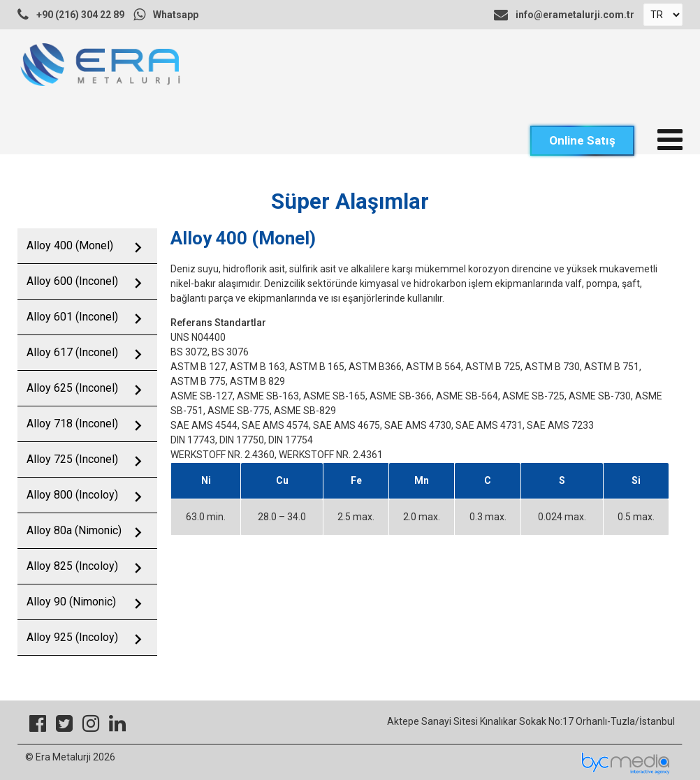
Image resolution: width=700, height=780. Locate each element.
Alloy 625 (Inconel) (72, 388)
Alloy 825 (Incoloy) (72, 566)
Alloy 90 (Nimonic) (71, 602)
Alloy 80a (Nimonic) (74, 530)
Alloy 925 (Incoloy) (72, 637)
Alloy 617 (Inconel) (72, 352)
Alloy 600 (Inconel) (72, 281)
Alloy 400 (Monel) (70, 245)
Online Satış (582, 140)
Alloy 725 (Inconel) (72, 459)
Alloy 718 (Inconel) (72, 424)
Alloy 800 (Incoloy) (72, 495)
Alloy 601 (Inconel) (72, 317)
